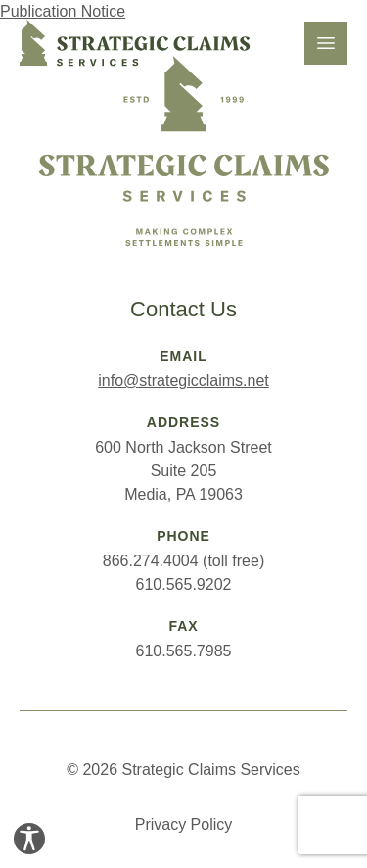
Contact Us (183, 309)
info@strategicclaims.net (183, 381)
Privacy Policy (184, 824)
